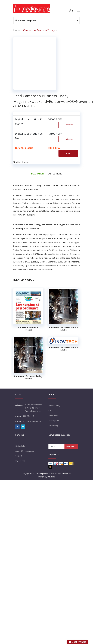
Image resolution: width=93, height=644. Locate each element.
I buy (68, 153)
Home (17, 30)
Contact (19, 456)
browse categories (26, 20)
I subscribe (68, 125)
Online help (20, 446)
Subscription (54, 420)
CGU (50, 411)
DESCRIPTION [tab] (37, 174)
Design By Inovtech (46, 477)
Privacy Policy (54, 406)
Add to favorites (21, 162)
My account (20, 461)
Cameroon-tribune (28, 327)
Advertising (53, 425)
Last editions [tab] (55, 174)
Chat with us (77, 642)
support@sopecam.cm (25, 451)
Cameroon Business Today (63, 327)
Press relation (54, 415)
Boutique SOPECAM (46, 474)
